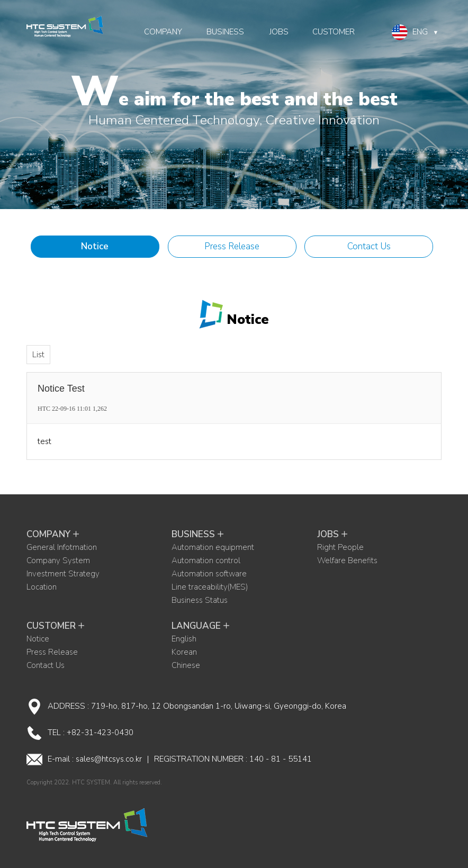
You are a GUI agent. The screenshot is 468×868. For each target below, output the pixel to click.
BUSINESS (225, 32)
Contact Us (369, 246)
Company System (58, 560)
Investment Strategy (63, 574)
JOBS (279, 32)
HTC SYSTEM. (92, 783)
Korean (184, 652)
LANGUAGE (202, 626)
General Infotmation (62, 547)
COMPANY (163, 32)
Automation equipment (213, 547)
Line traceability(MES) (210, 587)
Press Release (232, 246)
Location (42, 587)
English (184, 639)
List (38, 355)
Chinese (186, 665)
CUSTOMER (334, 32)
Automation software (209, 574)
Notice (95, 246)
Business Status (200, 600)
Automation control (206, 560)
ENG (415, 32)
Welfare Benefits (347, 560)
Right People (340, 547)
